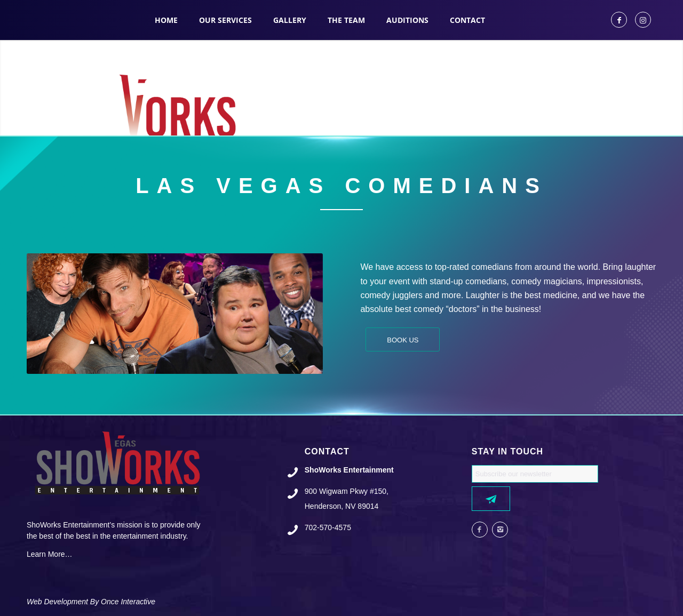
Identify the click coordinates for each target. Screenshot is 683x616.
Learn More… (50, 554)
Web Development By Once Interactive (91, 602)
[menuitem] (166, 20)
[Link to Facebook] (619, 20)
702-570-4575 (328, 527)
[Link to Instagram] (643, 20)
